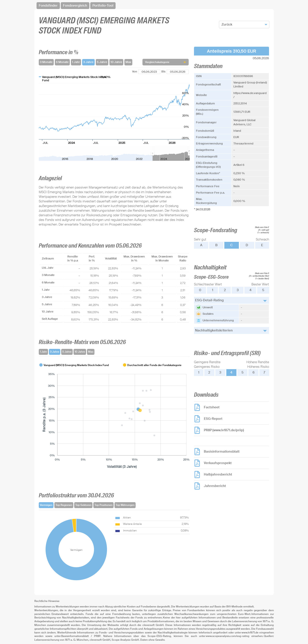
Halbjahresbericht (218, 474)
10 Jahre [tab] (80, 352)
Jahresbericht (215, 486)
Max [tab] (91, 352)
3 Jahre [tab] (55, 352)
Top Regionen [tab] (64, 505)
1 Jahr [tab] (43, 352)
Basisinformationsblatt (222, 452)
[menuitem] (171, 153)
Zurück (227, 24)
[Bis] (178, 72)
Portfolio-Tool (103, 6)
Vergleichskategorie (157, 62)
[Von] (149, 72)
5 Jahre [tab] (67, 352)
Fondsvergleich (75, 6)
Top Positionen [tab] (103, 505)
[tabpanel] (114, 416)
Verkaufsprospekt (218, 463)
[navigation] (154, 6)
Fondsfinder (48, 6)
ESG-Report (213, 419)
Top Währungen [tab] (125, 505)
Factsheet (212, 407)
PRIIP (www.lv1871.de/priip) (224, 430)
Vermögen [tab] (46, 505)
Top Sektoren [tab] (83, 505)
